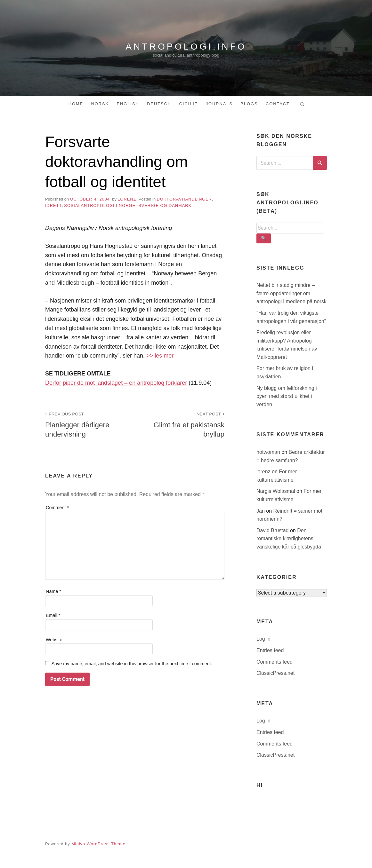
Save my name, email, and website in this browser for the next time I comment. (132, 664)
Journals (219, 104)
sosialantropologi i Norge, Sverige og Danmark (128, 205)
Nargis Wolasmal (276, 491)
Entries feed (270, 650)
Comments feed (275, 662)
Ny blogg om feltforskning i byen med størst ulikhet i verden (287, 396)
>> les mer (160, 356)
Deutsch (159, 104)
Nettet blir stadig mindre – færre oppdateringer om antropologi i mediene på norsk (291, 293)
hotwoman (269, 452)
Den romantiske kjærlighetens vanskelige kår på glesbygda (289, 539)
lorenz (127, 199)
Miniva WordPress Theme (98, 844)
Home (76, 104)
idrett (53, 205)
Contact (278, 104)
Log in (263, 639)
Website (54, 640)
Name (53, 591)
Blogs (249, 104)
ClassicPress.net (275, 673)
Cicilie (188, 104)
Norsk (100, 104)
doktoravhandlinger (185, 199)
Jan (261, 511)
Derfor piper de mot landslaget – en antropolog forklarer (116, 383)
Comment (57, 508)
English (128, 104)
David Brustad (273, 530)
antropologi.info (186, 46)
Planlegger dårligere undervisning (86, 424)
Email (53, 615)
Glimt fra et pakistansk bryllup (183, 424)
